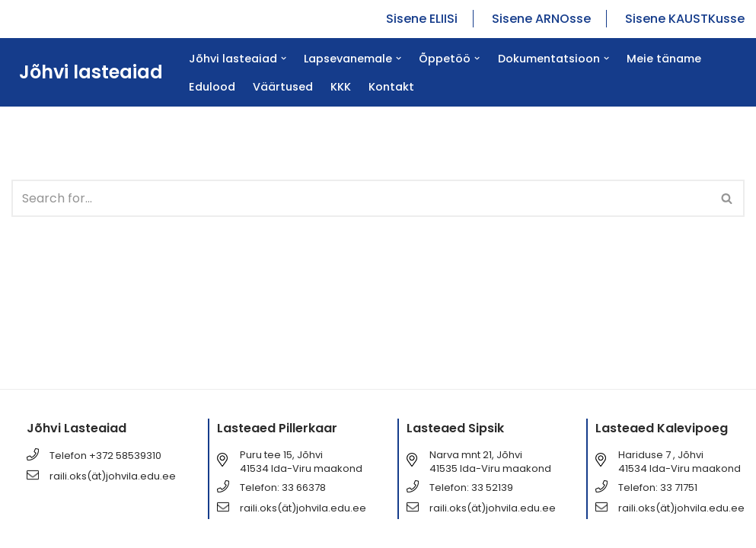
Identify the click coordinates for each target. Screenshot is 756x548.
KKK (341, 87)
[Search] (361, 198)
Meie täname (664, 59)
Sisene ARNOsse (541, 19)
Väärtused (283, 87)
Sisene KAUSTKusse (685, 19)
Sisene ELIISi (422, 19)
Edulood (212, 87)
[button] (284, 58)
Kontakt (391, 87)
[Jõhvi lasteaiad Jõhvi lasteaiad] (87, 72)
